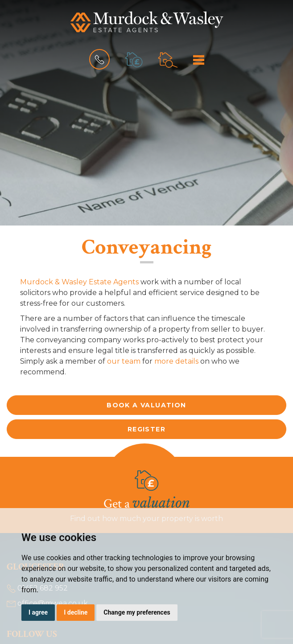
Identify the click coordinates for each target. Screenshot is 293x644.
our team (124, 361)
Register (146, 429)
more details (176, 361)
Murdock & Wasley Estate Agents (79, 282)
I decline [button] (76, 612)
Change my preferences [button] (137, 612)
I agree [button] (38, 612)
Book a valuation (146, 405)
